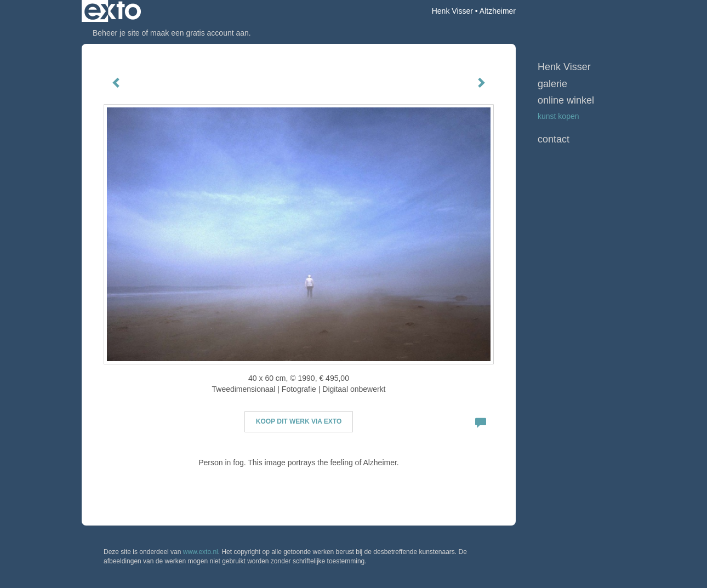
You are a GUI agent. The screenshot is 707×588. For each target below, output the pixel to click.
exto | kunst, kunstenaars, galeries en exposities (113, 11)
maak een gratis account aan (199, 33)
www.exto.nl (201, 552)
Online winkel (566, 100)
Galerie (552, 84)
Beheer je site (116, 33)
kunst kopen (558, 116)
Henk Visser (452, 11)
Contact (554, 139)
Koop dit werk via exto (299, 421)
